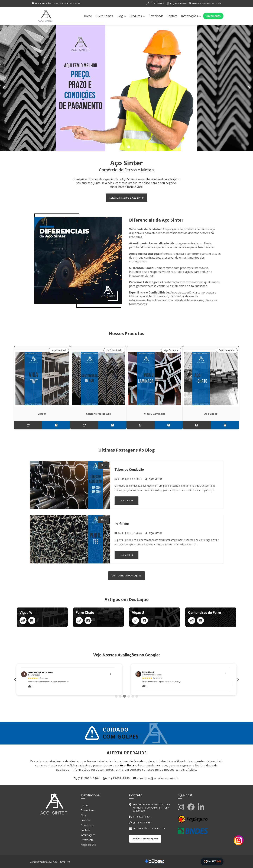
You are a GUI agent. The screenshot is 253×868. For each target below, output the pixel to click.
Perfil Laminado (114, 350)
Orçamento (213, 16)
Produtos (137, 16)
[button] (249, 88)
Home (88, 16)
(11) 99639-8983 (178, 3)
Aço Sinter (155, 479)
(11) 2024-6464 (157, 3)
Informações (191, 16)
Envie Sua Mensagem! (145, 839)
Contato (172, 16)
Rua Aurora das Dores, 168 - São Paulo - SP (58, 3)
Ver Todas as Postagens (126, 576)
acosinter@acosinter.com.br (207, 3)
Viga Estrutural (59, 350)
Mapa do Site (88, 845)
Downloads (156, 16)
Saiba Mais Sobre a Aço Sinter (127, 198)
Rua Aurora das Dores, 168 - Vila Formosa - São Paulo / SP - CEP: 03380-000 (151, 808)
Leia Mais (126, 501)
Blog (121, 16)
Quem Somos (104, 16)
